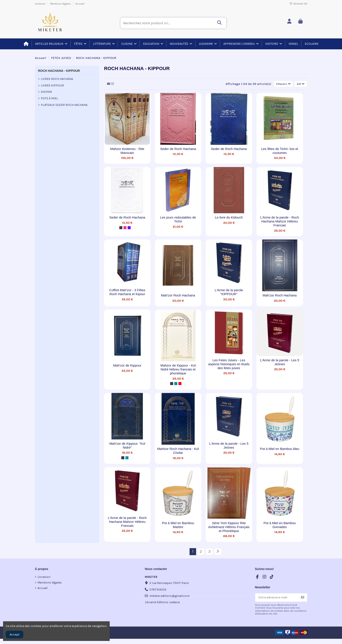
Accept (15, 635)
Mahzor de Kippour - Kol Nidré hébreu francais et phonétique (178, 369)
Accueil (80, 4)
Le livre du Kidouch (229, 217)
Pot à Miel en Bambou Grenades (280, 525)
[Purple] (129, 228)
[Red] (180, 384)
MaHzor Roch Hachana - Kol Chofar (178, 451)
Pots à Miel (49, 98)
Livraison (41, 4)
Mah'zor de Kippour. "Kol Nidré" (127, 445)
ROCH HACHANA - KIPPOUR (59, 71)
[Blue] (176, 384)
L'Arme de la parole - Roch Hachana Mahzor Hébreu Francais (280, 221)
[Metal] (121, 228)
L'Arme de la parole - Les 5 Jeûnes (280, 362)
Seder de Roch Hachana (178, 149)
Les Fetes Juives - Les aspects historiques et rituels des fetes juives (229, 364)
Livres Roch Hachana (57, 79)
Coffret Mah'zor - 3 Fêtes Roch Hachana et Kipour (127, 292)
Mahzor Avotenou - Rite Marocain (127, 151)
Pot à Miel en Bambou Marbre (178, 525)
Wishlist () (298, 4)
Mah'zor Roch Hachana (178, 295)
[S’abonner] (303, 598)
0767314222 (158, 590)
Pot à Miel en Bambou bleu (280, 449)
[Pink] (125, 228)
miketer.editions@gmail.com (169, 596)
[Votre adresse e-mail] (277, 598)
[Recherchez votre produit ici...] (221, 21)
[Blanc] (133, 228)
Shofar (46, 92)
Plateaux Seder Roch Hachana (64, 105)
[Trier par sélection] (283, 84)
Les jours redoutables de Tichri (178, 219)
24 (301, 84)
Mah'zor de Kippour (127, 365)
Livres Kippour (52, 85)
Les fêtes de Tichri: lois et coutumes (280, 151)
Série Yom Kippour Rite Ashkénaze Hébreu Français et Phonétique (229, 527)
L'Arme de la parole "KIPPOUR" (229, 292)
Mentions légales (61, 4)
